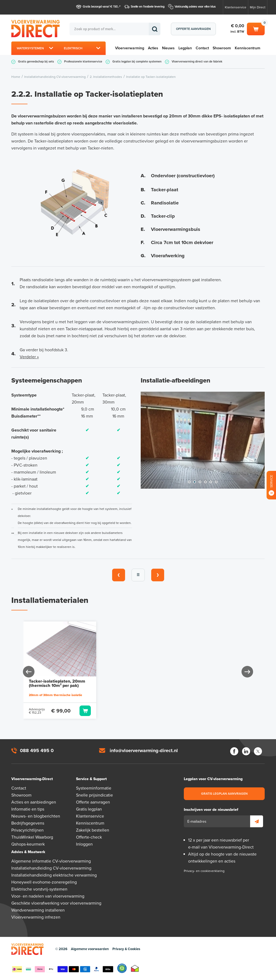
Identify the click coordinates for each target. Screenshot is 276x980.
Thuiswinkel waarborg (135, 968)
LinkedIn (246, 751)
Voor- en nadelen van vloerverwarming (48, 896)
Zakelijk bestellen (93, 830)
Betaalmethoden (63, 968)
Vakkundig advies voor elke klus (195, 7)
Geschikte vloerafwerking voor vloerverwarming (56, 903)
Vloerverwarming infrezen (36, 917)
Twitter (258, 751)
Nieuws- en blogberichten (36, 816)
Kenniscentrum (248, 48)
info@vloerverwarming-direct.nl (144, 750)
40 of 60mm (194, 695)
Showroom (222, 48)
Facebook (234, 751)
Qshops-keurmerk (28, 844)
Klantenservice (236, 7)
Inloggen (84, 844)
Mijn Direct (258, 7)
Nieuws (168, 48)
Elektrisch (73, 48)
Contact (202, 48)
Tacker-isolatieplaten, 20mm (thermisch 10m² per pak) (57, 683)
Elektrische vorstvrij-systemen (39, 889)
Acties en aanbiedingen (34, 802)
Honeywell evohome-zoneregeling (44, 882)
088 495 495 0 (37, 750)
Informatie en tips (28, 809)
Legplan (185, 48)
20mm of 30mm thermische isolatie (56, 695)
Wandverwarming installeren (38, 910)
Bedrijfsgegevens (28, 823)
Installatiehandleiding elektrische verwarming (54, 875)
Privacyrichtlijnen (27, 830)
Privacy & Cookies (126, 949)
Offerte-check (89, 837)
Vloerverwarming (130, 48)
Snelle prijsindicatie (94, 795)
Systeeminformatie (94, 788)
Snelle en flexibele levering (148, 7)
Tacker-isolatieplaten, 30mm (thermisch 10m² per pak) (135, 683)
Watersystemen (30, 48)
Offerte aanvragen (193, 29)
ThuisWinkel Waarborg (32, 837)
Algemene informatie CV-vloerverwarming (51, 861)
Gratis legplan (89, 809)
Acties (153, 48)
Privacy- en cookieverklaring (204, 871)
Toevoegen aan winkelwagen (85, 711)
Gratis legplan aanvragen (224, 794)
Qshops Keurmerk (122, 968)
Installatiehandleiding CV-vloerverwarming (51, 868)
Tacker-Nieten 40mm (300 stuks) (211, 683)
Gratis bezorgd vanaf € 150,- (101, 7)
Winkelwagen (256, 29)
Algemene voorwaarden (90, 949)
